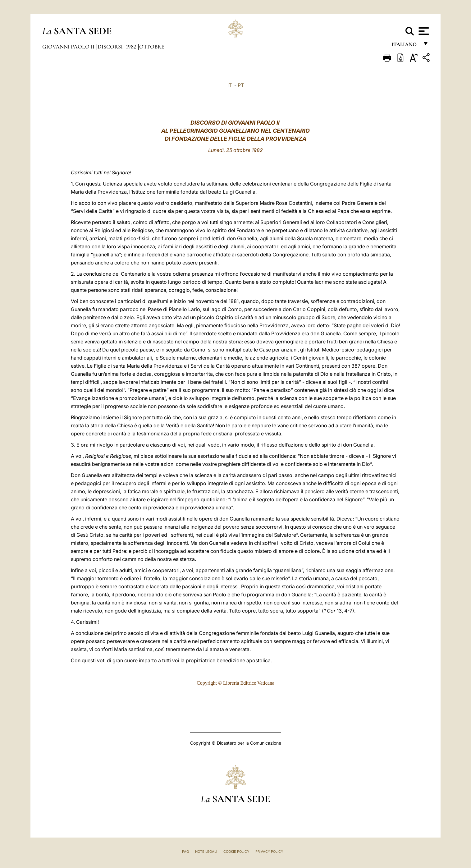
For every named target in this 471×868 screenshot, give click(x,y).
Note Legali (206, 852)
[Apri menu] (423, 31)
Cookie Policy (236, 852)
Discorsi (111, 47)
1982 (132, 47)
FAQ (185, 852)
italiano (405, 46)
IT (230, 85)
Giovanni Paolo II (69, 47)
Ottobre (152, 47)
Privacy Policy (269, 852)
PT (241, 85)
